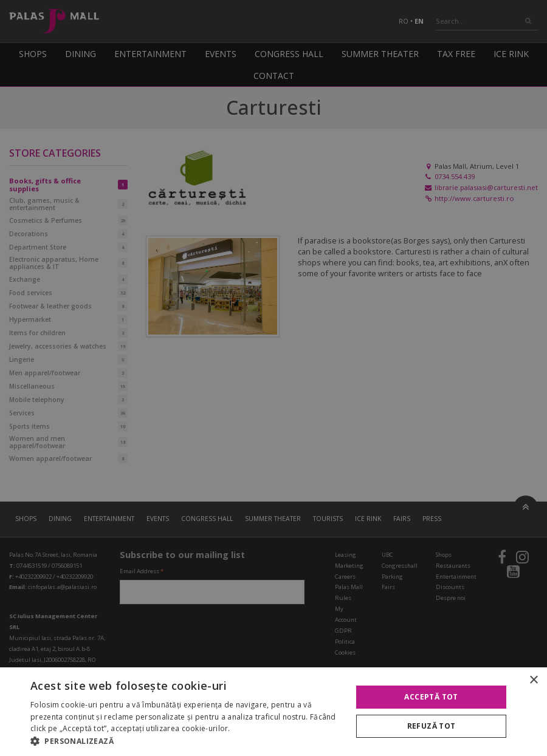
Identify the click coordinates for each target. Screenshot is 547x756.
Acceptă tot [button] (431, 697)
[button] (187, 741)
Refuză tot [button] (432, 726)
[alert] (273, 378)
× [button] (533, 680)
